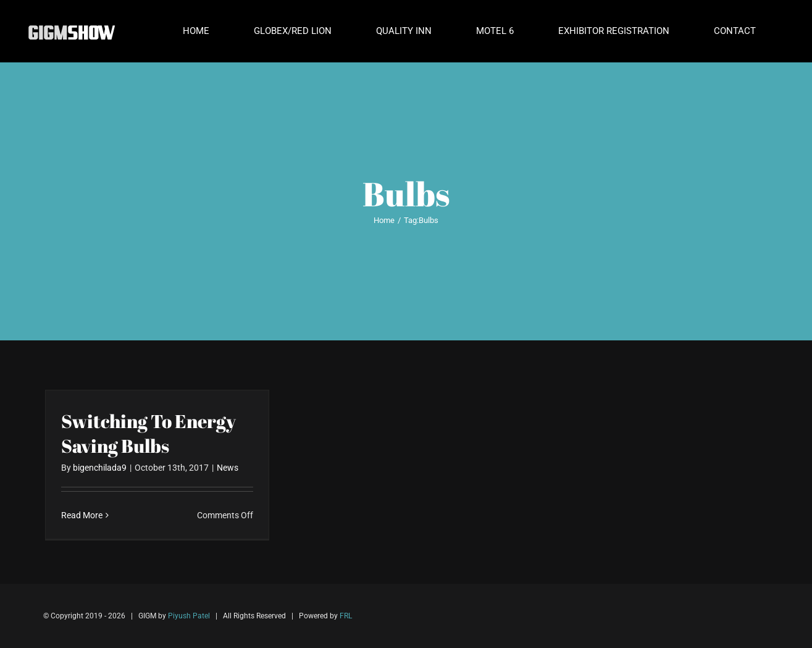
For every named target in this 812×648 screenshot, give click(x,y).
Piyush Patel (189, 616)
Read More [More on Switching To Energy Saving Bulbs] (82, 515)
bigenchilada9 (100, 468)
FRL (346, 616)
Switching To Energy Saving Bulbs (149, 433)
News (228, 468)
